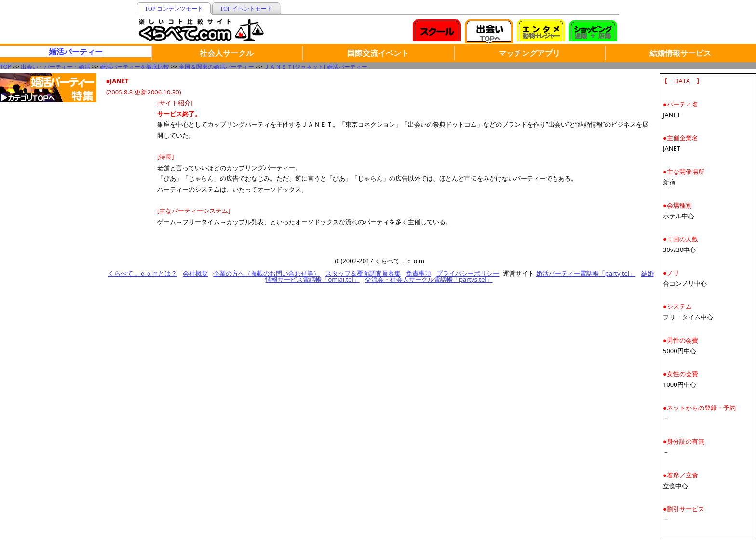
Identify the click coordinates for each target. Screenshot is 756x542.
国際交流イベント (378, 53)
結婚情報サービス (680, 53)
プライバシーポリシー (468, 273)
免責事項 (418, 273)
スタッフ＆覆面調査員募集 (363, 273)
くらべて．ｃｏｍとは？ (142, 273)
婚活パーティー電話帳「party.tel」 (586, 273)
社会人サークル (227, 53)
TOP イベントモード (246, 9)
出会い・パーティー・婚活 (55, 67)
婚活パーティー (76, 52)
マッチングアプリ (529, 53)
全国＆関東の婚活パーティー (216, 67)
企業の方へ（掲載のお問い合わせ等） (266, 273)
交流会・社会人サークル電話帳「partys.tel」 (429, 279)
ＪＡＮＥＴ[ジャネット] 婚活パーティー (316, 67)
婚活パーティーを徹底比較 (135, 67)
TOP (6, 67)
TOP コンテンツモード (174, 9)
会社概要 (195, 273)
